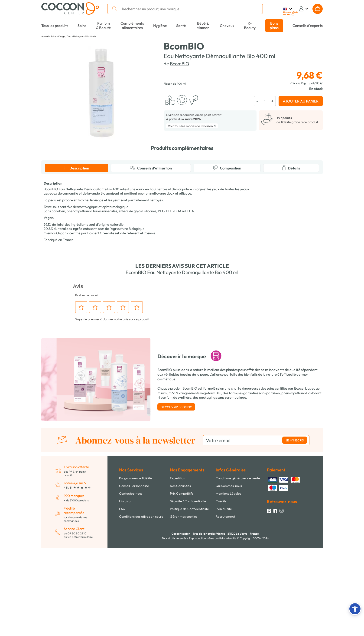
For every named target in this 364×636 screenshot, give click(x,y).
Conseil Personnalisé (134, 574)
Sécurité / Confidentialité (188, 590)
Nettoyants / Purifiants (85, 36)
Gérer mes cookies (184, 605)
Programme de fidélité (135, 566)
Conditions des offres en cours (141, 605)
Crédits (221, 590)
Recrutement (225, 605)
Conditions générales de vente (238, 566)
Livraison (126, 590)
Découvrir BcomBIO (176, 495)
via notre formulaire (80, 625)
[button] (355, 609)
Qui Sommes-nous (229, 574)
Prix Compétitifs (182, 582)
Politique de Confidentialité (189, 597)
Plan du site (224, 597)
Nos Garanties (180, 574)
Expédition (178, 566)
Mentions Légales (228, 582)
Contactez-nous (131, 582)
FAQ (122, 597)
